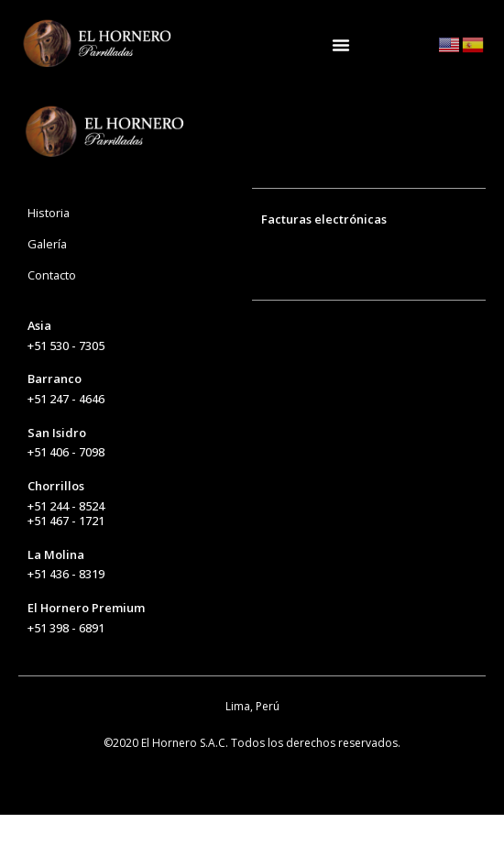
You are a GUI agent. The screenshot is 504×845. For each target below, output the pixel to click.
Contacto (52, 305)
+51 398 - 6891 (66, 658)
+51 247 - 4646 (66, 429)
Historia (49, 243)
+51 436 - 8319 (66, 605)
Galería (47, 274)
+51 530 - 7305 (66, 376)
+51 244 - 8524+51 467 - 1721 (66, 544)
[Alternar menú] (341, 45)
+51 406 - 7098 (66, 483)
